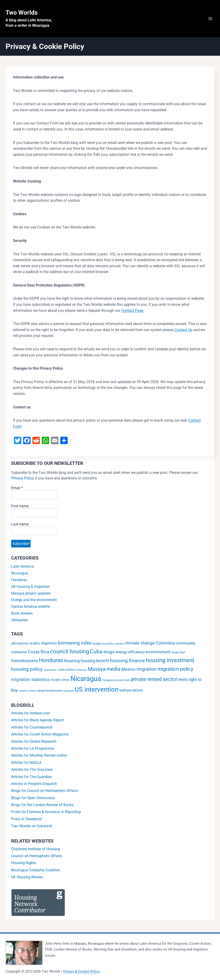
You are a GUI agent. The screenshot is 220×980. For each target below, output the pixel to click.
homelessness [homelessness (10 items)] (25, 662)
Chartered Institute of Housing (36, 850)
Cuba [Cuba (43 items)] (96, 653)
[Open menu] (210, 18)
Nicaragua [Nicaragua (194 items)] (86, 680)
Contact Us (183, 330)
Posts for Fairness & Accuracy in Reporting (46, 813)
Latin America (22, 568)
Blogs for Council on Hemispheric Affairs (44, 792)
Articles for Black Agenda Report (37, 721)
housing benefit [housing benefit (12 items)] (95, 662)
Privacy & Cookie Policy (81, 971)
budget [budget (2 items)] (97, 645)
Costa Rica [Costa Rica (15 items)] (39, 653)
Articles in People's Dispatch (34, 785)
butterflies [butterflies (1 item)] (108, 645)
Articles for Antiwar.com (31, 715)
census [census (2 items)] (119, 645)
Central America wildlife (30, 608)
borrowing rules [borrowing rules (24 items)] (75, 644)
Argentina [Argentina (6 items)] (49, 645)
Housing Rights (24, 864)
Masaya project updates (31, 594)
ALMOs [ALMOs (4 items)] (35, 645)
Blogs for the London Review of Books (42, 806)
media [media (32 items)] (113, 670)
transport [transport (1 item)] (68, 692)
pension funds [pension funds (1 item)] (122, 682)
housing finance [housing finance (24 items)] (128, 662)
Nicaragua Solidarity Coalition (36, 871)
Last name (20, 524)
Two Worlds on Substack (32, 827)
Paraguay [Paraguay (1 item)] (107, 682)
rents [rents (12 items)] (183, 681)
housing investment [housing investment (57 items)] (170, 662)
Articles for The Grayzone (32, 771)
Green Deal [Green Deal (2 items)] (178, 654)
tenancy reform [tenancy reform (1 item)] (28, 692)
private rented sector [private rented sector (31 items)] (154, 681)
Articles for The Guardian (32, 778)
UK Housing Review (27, 878)
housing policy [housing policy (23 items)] (27, 671)
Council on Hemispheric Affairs (37, 857)
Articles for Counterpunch (32, 728)
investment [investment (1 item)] (50, 671)
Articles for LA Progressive (33, 750)
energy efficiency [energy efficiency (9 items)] (130, 653)
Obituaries (19, 621)
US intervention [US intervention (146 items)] (96, 691)
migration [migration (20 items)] (147, 671)
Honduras (19, 581)
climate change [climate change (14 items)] (140, 644)
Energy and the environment (34, 601)
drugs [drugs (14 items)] (109, 653)
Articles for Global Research (34, 743)
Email (17, 488)
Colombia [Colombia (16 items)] (165, 644)
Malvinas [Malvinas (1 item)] (82, 671)
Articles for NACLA (26, 764)
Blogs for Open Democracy (33, 799)
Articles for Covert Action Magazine (40, 736)
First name (20, 506)
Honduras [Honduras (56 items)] (51, 662)
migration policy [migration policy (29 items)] (175, 670)
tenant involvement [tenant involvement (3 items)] (50, 692)
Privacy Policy (23, 478)
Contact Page (132, 311)
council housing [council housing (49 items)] (70, 653)
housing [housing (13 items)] (72, 662)
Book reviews (22, 615)
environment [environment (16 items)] (158, 653)
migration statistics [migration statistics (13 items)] (30, 681)
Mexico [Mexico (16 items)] (128, 671)
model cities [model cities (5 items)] (60, 681)
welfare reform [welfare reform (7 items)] (131, 692)
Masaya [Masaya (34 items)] (97, 670)
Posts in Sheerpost (26, 820)
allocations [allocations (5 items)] (20, 645)
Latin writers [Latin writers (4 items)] (67, 671)
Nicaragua (20, 575)
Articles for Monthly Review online (39, 757)
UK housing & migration (30, 588)
